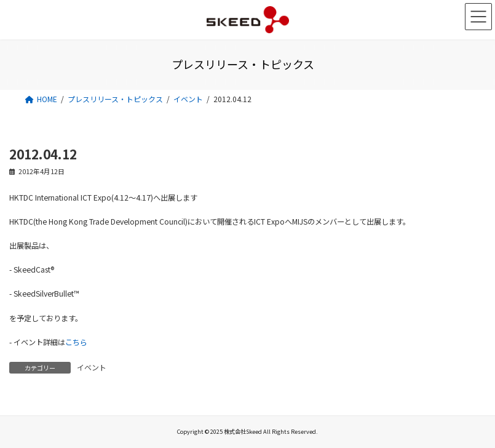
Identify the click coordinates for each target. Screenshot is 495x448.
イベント (92, 367)
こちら (76, 342)
